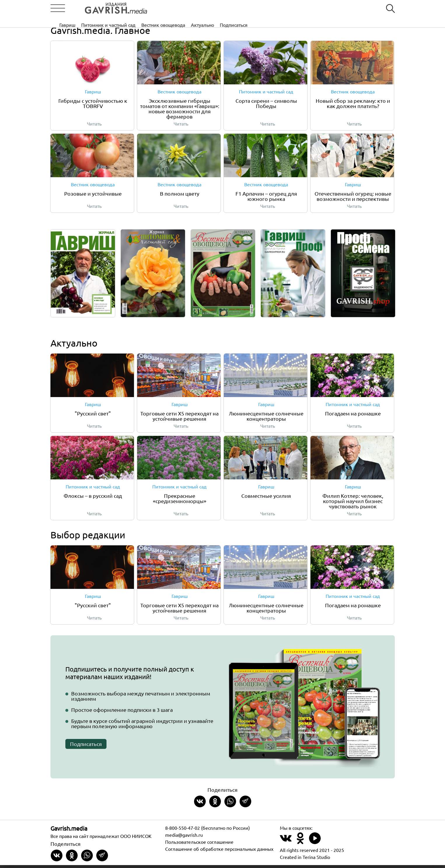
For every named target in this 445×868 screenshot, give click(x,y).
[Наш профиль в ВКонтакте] (286, 844)
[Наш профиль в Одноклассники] (300, 844)
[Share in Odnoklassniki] (215, 804)
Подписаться (324, 8)
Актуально (293, 8)
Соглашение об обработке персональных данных (219, 852)
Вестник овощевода (254, 8)
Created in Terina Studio (305, 860)
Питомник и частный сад (199, 8)
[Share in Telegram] (245, 804)
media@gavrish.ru (184, 838)
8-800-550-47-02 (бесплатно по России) (207, 831)
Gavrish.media (69, 831)
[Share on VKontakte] (200, 804)
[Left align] (104, 8)
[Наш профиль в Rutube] (315, 844)
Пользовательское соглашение (199, 845)
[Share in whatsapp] (230, 804)
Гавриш (158, 8)
